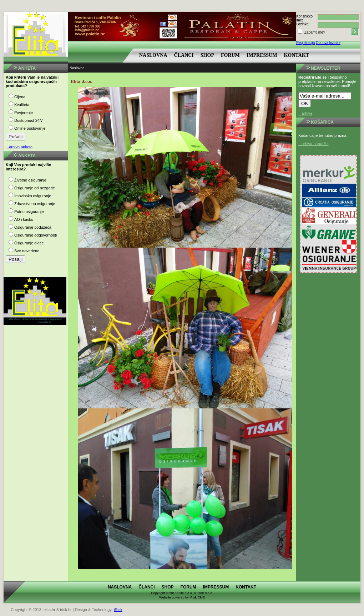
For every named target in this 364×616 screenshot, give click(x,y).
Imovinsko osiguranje (33, 196)
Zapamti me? (314, 32)
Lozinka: (303, 24)
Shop (207, 55)
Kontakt (296, 55)
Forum (230, 55)
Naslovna (153, 55)
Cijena (20, 97)
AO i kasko (24, 219)
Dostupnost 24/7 (29, 120)
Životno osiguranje (30, 180)
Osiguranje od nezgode (35, 188)
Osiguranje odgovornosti (36, 235)
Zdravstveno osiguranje (35, 204)
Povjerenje (24, 113)
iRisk (118, 610)
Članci (184, 55)
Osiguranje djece (29, 243)
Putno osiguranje (29, 212)
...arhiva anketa (19, 147)
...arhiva (305, 113)
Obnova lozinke (328, 43)
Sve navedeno (27, 251)
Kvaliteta (22, 105)
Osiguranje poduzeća (33, 227)
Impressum (262, 55)
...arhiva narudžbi (313, 144)
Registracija (305, 43)
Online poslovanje (30, 128)
